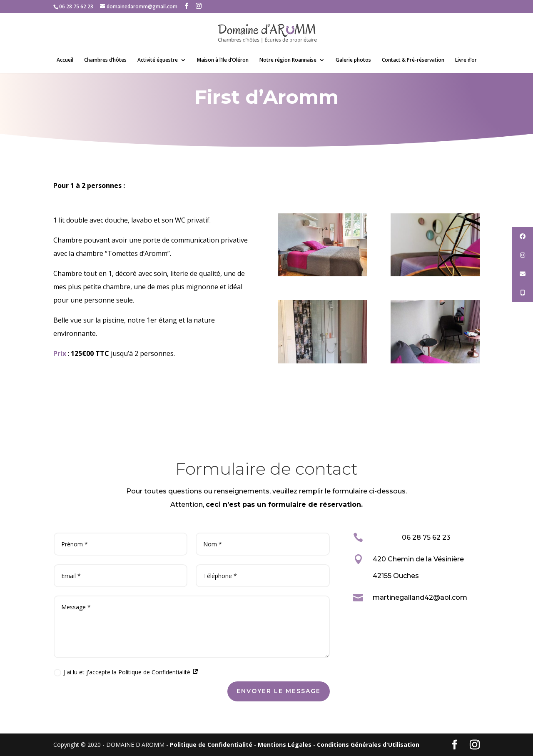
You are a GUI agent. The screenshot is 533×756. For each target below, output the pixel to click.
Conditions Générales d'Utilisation (368, 745)
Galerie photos (353, 60)
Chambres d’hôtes (105, 60)
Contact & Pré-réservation (413, 60)
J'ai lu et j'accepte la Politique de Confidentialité (126, 672)
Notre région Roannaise (288, 60)
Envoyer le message (279, 691)
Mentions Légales (285, 745)
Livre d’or (466, 60)
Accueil (65, 60)
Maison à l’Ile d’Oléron (223, 60)
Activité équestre (158, 60)
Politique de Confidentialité (211, 745)
